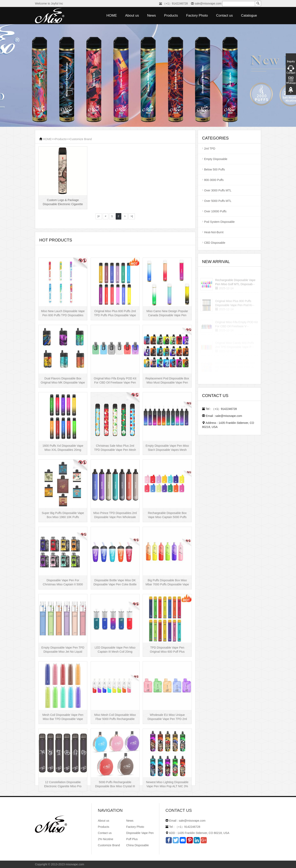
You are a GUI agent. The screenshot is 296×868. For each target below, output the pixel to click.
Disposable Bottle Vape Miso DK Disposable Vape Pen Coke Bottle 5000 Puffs (115, 635)
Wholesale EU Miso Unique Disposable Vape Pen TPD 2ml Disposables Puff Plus (167, 770)
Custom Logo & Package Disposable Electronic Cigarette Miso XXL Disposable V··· (63, 205)
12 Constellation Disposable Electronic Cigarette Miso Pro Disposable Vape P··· (63, 837)
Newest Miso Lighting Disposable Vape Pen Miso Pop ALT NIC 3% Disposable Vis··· (167, 837)
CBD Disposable (215, 243)
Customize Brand (81, 139)
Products (171, 15)
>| (132, 216)
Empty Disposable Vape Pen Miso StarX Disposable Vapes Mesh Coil (167, 501)
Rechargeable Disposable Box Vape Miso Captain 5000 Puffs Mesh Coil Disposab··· (167, 568)
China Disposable (138, 845)
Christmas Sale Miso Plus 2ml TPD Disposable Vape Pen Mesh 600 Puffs (115, 501)
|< (99, 216)
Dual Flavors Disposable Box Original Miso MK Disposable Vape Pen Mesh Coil (63, 433)
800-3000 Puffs (214, 180)
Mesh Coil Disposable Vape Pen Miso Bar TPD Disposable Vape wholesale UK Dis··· (63, 770)
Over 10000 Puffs (215, 211)
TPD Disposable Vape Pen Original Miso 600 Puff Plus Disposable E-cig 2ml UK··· (167, 702)
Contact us (224, 15)
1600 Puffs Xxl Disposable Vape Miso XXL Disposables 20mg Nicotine (63, 501)
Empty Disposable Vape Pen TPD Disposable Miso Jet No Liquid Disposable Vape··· (63, 702)
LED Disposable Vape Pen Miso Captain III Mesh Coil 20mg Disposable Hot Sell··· (115, 702)
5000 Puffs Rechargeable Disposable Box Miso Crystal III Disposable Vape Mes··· (115, 837)
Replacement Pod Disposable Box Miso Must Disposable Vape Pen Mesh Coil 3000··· (167, 433)
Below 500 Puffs (214, 169)
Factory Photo (197, 15)
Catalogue (249, 15)
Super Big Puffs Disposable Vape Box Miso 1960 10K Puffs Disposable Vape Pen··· (63, 568)
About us (132, 15)
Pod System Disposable (219, 222)
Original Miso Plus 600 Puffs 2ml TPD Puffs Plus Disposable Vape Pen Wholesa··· (115, 366)
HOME (112, 15)
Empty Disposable (216, 159)
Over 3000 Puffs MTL (218, 190)
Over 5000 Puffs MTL (218, 201)
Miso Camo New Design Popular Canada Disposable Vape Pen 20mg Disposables (167, 366)
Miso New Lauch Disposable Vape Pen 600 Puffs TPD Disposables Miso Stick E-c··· (63, 366)
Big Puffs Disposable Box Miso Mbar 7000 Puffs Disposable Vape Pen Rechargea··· (167, 635)
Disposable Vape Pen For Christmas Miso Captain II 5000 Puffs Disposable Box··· (63, 635)
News (152, 15)
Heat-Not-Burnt (214, 232)
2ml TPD (210, 149)
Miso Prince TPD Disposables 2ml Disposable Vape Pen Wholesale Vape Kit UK (115, 568)
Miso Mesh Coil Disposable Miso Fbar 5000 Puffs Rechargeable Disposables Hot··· (115, 770)
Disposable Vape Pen (140, 833)
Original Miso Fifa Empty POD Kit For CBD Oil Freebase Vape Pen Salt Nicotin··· (115, 433)
